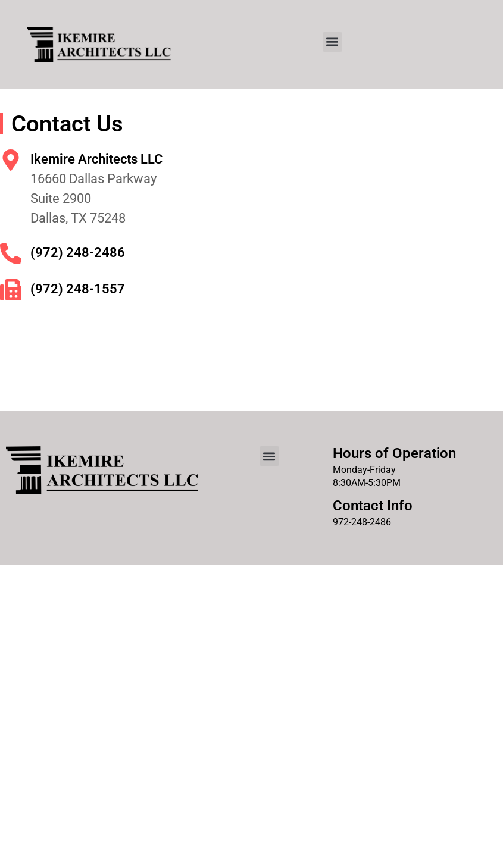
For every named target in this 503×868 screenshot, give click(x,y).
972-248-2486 (362, 522)
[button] (332, 42)
